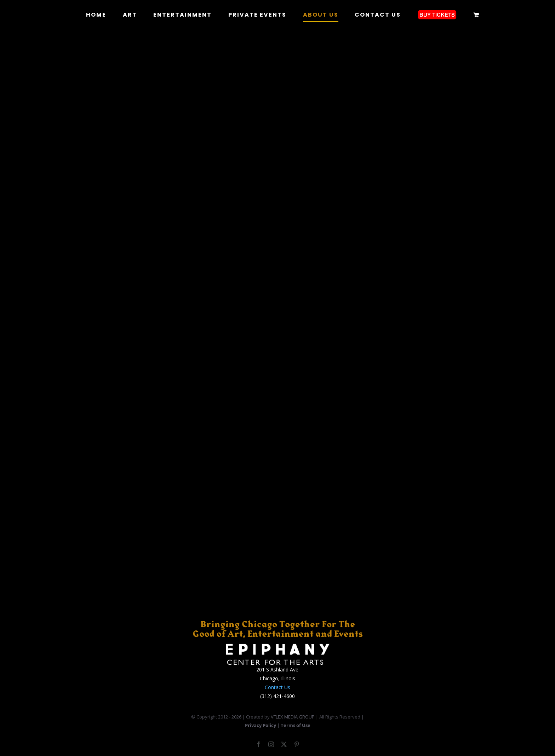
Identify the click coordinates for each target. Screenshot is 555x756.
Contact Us (277, 687)
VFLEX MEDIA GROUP (293, 717)
